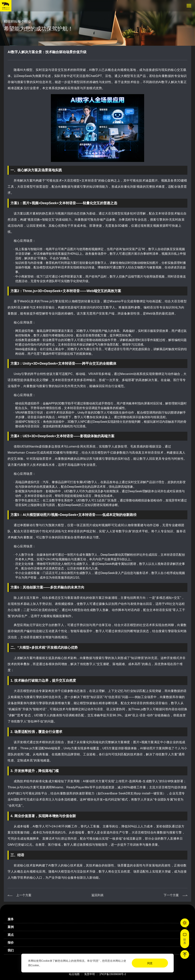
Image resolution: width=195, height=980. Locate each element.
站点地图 (74, 974)
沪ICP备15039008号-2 (113, 974)
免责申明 (90, 974)
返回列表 (97, 902)
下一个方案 (171, 902)
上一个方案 (24, 902)
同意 (150, 963)
